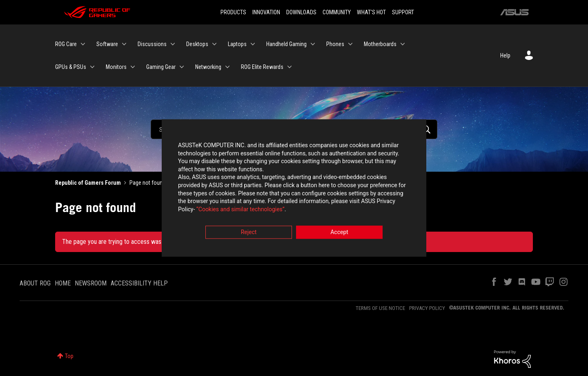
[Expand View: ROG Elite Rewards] (290, 67)
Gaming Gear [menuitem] (161, 67)
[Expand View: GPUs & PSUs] (92, 67)
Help (505, 55)
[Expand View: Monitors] (133, 67)
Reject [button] (249, 233)
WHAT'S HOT (371, 12)
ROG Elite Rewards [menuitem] (262, 67)
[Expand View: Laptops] (253, 44)
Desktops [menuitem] (197, 44)
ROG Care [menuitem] (66, 44)
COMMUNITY (337, 12)
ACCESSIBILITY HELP (139, 283)
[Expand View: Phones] (350, 44)
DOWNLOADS (301, 12)
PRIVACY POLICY (427, 308)
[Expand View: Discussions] (173, 44)
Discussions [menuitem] (152, 44)
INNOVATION (266, 12)
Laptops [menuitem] (237, 44)
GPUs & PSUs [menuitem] (71, 67)
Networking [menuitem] (208, 67)
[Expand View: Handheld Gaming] (313, 44)
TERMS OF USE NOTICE (380, 308)
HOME (63, 283)
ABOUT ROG (35, 283)
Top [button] (69, 356)
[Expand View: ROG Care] (83, 44)
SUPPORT (403, 12)
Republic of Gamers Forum (88, 183)
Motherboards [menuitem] (380, 44)
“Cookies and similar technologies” (241, 210)
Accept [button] (339, 233)
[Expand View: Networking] (227, 67)
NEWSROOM (91, 283)
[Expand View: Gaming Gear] (182, 67)
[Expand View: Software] (124, 44)
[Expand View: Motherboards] (403, 44)
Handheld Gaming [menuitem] (286, 44)
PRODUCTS (233, 12)
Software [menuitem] (107, 44)
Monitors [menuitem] (116, 67)
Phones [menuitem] (335, 44)
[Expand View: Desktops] (214, 44)
